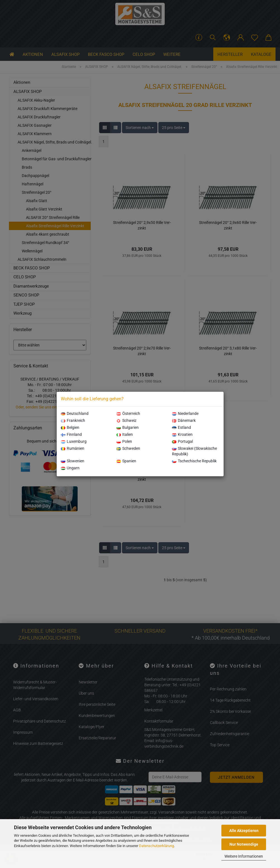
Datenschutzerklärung (156, 846)
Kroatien (182, 434)
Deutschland (75, 413)
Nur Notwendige (244, 844)
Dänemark (184, 420)
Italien (125, 434)
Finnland (71, 434)
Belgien (70, 427)
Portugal (182, 441)
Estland (181, 427)
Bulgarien (128, 427)
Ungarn (70, 468)
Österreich (128, 413)
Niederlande (185, 413)
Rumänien (73, 448)
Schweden (128, 448)
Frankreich (73, 420)
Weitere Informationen (244, 856)
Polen (124, 441)
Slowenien (73, 461)
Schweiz (126, 420)
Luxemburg (74, 441)
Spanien (126, 461)
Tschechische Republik (194, 461)
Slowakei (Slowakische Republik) (194, 451)
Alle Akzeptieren (244, 831)
